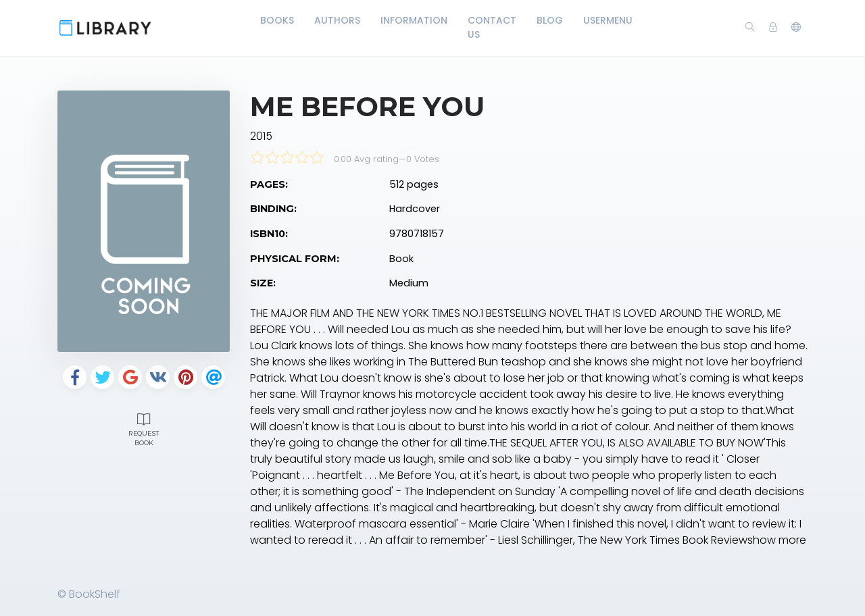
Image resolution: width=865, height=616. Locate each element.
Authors (337, 20)
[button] (796, 28)
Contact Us (492, 27)
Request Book (144, 428)
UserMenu (608, 20)
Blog (550, 20)
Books (277, 20)
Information (414, 20)
